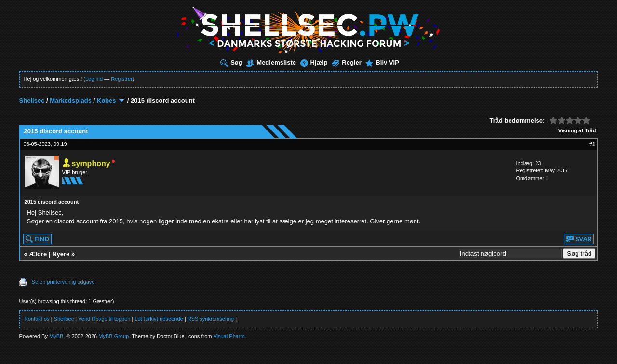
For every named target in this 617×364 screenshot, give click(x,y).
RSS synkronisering (211, 319)
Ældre (38, 254)
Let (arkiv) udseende (159, 319)
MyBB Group (114, 336)
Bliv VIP (382, 62)
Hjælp (314, 62)
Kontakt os (37, 319)
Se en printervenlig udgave (63, 282)
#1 (592, 144)
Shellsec (32, 100)
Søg (231, 62)
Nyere (61, 254)
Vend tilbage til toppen (104, 319)
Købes (107, 100)
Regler (346, 62)
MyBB (56, 336)
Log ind (94, 79)
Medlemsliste (271, 62)
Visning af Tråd (577, 130)
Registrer (122, 79)
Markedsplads (71, 100)
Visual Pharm (229, 336)
